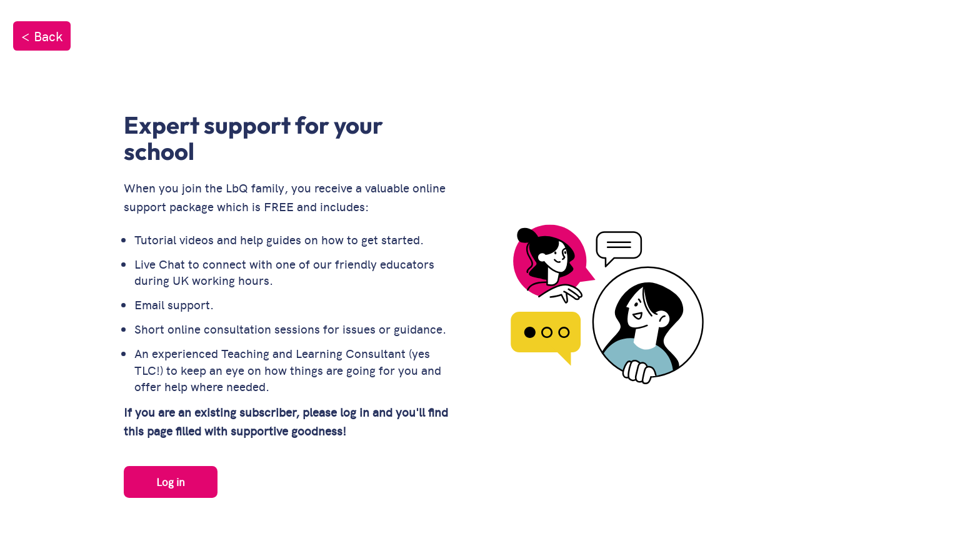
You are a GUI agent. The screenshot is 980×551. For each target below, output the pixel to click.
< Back (42, 36)
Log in (171, 482)
